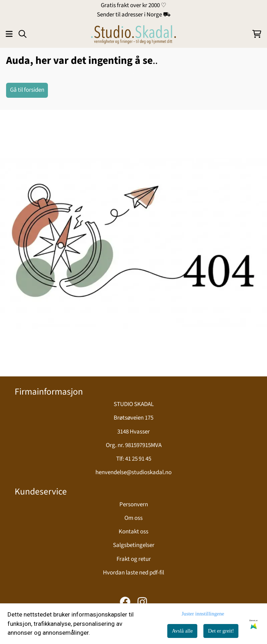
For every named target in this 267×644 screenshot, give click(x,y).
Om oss (133, 518)
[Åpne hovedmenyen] (9, 34)
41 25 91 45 (138, 459)
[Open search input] (23, 34)
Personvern (134, 504)
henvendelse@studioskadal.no (133, 472)
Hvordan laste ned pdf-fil (133, 573)
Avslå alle (182, 631)
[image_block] (133, 243)
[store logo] (133, 34)
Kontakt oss (133, 532)
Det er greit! (221, 631)
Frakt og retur (134, 559)
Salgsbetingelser (134, 545)
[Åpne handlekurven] (257, 34)
